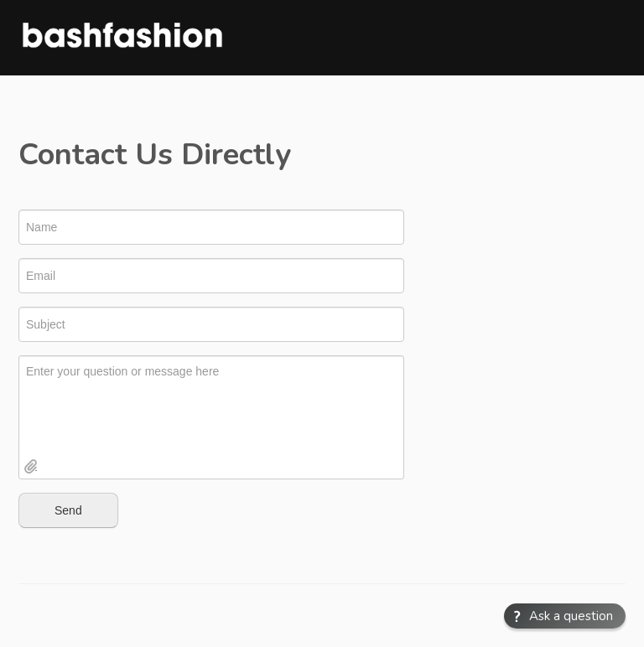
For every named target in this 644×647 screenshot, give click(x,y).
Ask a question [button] (571, 616)
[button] (565, 616)
